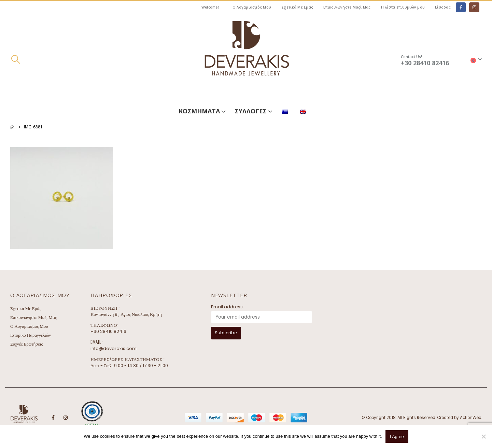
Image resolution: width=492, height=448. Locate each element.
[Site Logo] (246, 60)
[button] (16, 59)
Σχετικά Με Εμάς (297, 7)
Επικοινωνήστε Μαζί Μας (347, 7)
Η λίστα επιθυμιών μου (403, 7)
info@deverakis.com (114, 348)
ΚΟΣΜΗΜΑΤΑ (199, 111)
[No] (483, 436)
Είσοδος (443, 7)
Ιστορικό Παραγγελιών (31, 335)
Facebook (53, 418)
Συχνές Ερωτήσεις (26, 344)
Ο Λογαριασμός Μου (252, 7)
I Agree (397, 437)
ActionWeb (470, 418)
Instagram (66, 418)
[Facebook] (461, 7)
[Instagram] (474, 7)
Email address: (227, 307)
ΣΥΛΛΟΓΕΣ (251, 111)
